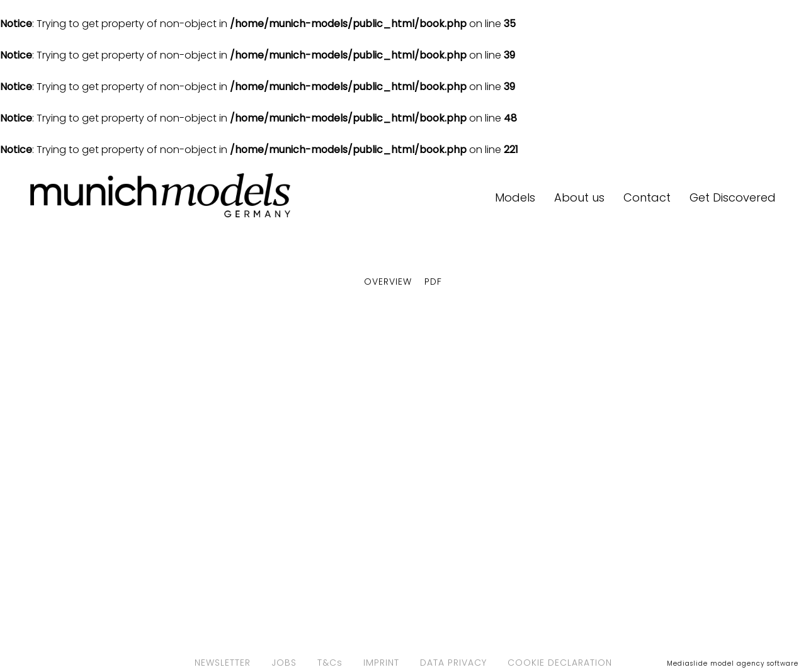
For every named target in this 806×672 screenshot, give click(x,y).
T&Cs (330, 663)
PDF (433, 282)
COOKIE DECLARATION (560, 663)
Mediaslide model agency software (733, 663)
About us (579, 197)
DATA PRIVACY (453, 663)
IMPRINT (381, 663)
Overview (388, 282)
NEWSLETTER (223, 663)
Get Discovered (733, 197)
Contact (647, 197)
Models (515, 197)
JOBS (284, 663)
